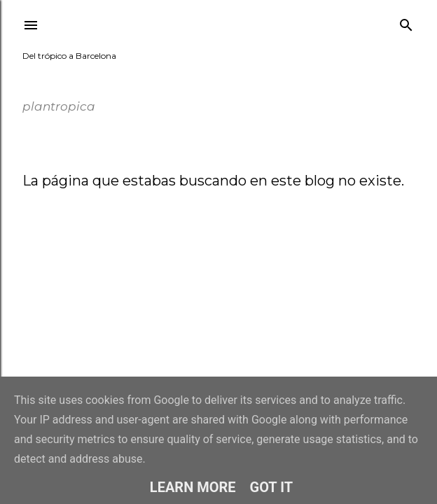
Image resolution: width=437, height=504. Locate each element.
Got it (272, 487)
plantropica (69, 77)
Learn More (193, 487)
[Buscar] (406, 22)
